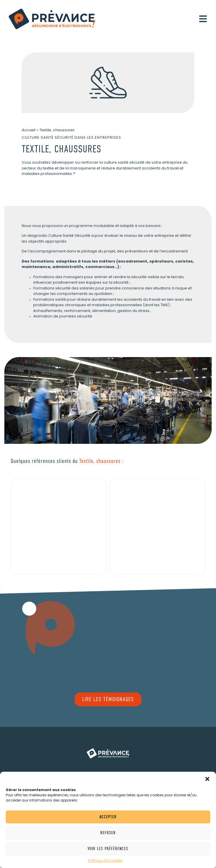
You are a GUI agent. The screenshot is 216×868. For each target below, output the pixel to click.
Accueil (28, 130)
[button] (207, 779)
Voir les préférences (108, 849)
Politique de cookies (105, 861)
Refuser (108, 833)
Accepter (108, 817)
